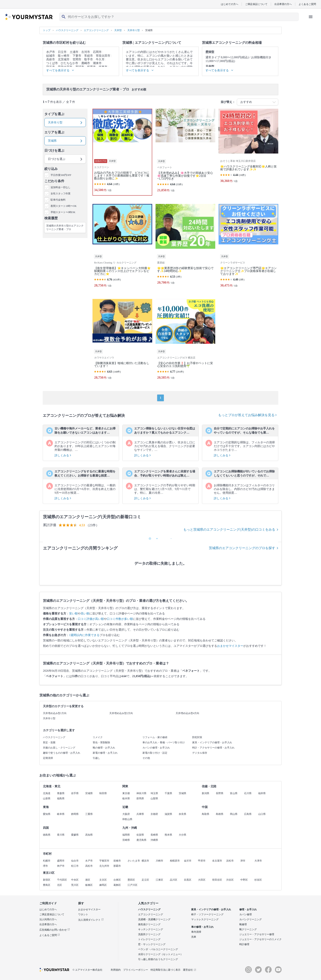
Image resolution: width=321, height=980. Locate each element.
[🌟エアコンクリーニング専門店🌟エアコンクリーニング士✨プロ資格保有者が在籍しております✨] (248, 247)
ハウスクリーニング (54, 737)
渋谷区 (230, 880)
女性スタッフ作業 (61, 194)
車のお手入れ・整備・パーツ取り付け (164, 742)
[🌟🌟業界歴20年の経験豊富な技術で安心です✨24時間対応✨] (185, 247)
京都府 (154, 814)
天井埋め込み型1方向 (55, 713)
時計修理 (244, 944)
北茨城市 (64, 59)
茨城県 (182, 793)
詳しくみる (63, 455)
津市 (243, 861)
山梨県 (154, 798)
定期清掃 (48, 758)
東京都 (126, 793)
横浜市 (145, 861)
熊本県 (168, 835)
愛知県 (47, 814)
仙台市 (75, 861)
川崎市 (159, 861)
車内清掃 (196, 932)
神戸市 (61, 866)
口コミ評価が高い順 (91, 619)
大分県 (182, 835)
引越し (96, 758)
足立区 (145, 880)
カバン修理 (246, 914)
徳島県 (47, 835)
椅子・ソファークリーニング (207, 914)
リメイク (98, 737)
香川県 (61, 835)
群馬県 (140, 798)
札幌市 (47, 861)
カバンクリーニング (250, 919)
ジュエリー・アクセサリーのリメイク (260, 939)
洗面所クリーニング (149, 934)
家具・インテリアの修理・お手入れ (212, 742)
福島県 (61, 798)
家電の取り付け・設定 (155, 753)
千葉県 (168, 793)
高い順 (85, 614)
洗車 (194, 937)
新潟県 (205, 793)
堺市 (45, 866)
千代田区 (62, 880)
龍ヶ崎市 (64, 56)
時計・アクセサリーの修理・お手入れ (213, 748)
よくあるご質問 (307, 4)
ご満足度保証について (52, 914)
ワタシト (83, 914)
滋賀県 (168, 814)
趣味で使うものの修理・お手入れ (62, 753)
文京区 (103, 880)
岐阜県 (61, 814)
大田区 (202, 880)
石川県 (248, 793)
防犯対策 (197, 737)
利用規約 (116, 970)
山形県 (47, 798)
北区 (60, 885)
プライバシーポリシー (136, 970)
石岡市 (97, 52)
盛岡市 (61, 861)
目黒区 (188, 880)
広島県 (248, 814)
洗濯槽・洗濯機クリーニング (154, 919)
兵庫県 (140, 814)
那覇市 (117, 866)
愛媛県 (75, 835)
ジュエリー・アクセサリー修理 (257, 934)
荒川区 (75, 885)
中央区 (75, 880)
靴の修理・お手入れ (104, 748)
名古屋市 (217, 861)
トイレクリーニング (149, 939)
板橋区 (89, 885)
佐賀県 (140, 835)
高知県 (89, 835)
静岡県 (75, 814)
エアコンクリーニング (151, 914)
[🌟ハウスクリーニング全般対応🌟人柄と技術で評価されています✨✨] (248, 152)
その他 (146, 758)
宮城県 (89, 793)
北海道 (47, 793)
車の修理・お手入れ (202, 927)
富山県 (234, 793)
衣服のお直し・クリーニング (59, 748)
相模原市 (175, 861)
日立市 (62, 52)
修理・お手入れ (248, 909)
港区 (88, 880)
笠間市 (77, 59)
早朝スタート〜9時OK (63, 212)
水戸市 (51, 52)
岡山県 (234, 814)
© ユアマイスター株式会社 (88, 970)
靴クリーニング (248, 929)
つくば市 (52, 63)
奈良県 (182, 814)
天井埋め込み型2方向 (121, 713)
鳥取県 (205, 814)
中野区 (244, 880)
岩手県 (75, 793)
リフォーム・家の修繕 (155, 737)
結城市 (51, 56)
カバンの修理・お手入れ (156, 748)
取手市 (89, 59)
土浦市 (74, 52)
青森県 (61, 793)
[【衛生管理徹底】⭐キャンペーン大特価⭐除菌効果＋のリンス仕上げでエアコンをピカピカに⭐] (122, 247)
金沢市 (188, 861)
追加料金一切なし (61, 187)
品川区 (174, 880)
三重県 (89, 814)
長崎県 (154, 835)
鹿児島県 (141, 840)
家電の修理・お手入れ (105, 753)
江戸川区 (133, 885)
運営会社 (190, 970)
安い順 (73, 614)
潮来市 (97, 63)
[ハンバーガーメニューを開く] (311, 17)
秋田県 (103, 793)
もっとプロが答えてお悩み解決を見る (247, 415)
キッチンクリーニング (151, 929)
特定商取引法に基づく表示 (165, 970)
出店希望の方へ (283, 4)
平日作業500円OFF (61, 175)
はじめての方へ (230, 4)
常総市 (89, 56)
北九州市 (104, 866)
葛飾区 (117, 885)
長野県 (220, 793)
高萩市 (51, 59)
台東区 (117, 880)
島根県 (220, 814)
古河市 (86, 52)
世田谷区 (217, 880)
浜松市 (230, 861)
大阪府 (126, 814)
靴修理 (243, 924)
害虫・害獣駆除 (101, 742)
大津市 (258, 861)
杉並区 (258, 880)
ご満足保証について (256, 4)
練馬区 (103, 885)
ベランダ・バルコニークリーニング (158, 949)
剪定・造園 (49, 742)
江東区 (159, 880)
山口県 (262, 814)
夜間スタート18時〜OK (64, 206)
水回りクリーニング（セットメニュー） (160, 954)
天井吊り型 (49, 718)
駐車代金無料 (58, 200)
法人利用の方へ (48, 919)
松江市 (75, 866)
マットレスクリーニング (205, 919)
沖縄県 (154, 840)
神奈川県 (141, 793)
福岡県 (126, 835)
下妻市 (77, 56)
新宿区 (47, 880)
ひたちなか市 (69, 63)
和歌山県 (127, 819)
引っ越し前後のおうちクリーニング (158, 959)
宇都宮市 (104, 861)
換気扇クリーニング (149, 924)
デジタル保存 (200, 753)
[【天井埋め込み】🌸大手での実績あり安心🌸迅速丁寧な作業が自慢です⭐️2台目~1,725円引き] (185, 152)
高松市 (89, 866)
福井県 (262, 793)
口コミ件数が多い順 (120, 619)
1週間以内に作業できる (84, 635)
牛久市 (100, 59)
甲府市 (202, 861)
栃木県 (126, 798)
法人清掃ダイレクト (91, 920)
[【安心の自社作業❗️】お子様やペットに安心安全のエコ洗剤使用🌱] (185, 341)
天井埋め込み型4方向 (187, 713)
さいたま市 (134, 861)
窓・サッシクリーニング (152, 944)
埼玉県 (154, 793)
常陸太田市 (103, 56)
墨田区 (131, 880)
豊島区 (47, 885)
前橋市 (117, 861)
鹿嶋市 (86, 63)
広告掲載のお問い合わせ (55, 930)
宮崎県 (126, 840)
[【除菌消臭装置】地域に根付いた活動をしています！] (122, 341)
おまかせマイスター (230, 646)
